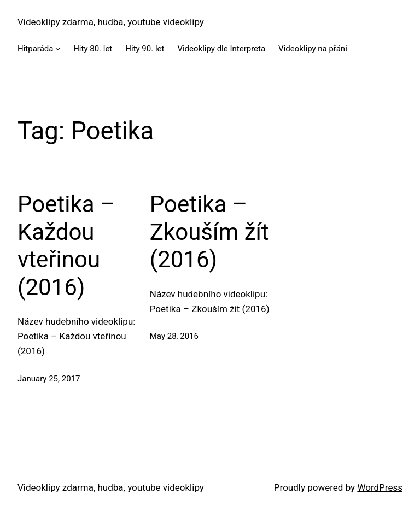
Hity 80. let (93, 49)
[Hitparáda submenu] (58, 48)
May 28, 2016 (174, 336)
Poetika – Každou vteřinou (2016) (66, 245)
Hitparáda (35, 49)
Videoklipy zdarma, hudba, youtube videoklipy (111, 22)
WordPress (380, 487)
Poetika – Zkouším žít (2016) (209, 232)
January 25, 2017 (49, 379)
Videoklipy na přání (313, 49)
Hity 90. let (145, 49)
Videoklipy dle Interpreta (221, 49)
